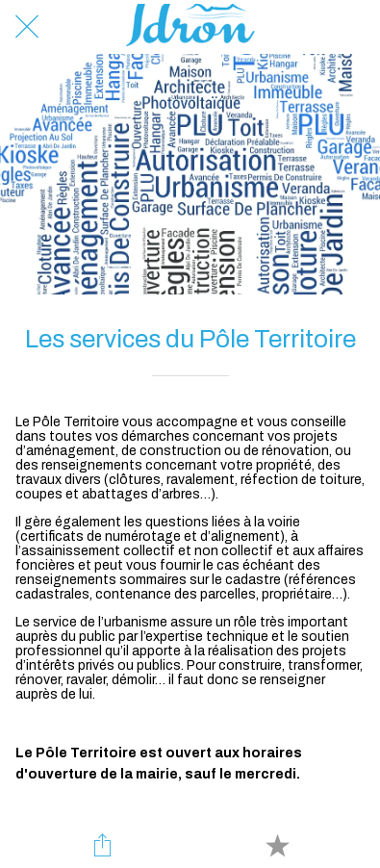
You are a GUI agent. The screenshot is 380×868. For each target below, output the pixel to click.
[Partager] (103, 845)
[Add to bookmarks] (277, 845)
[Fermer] (27, 27)
